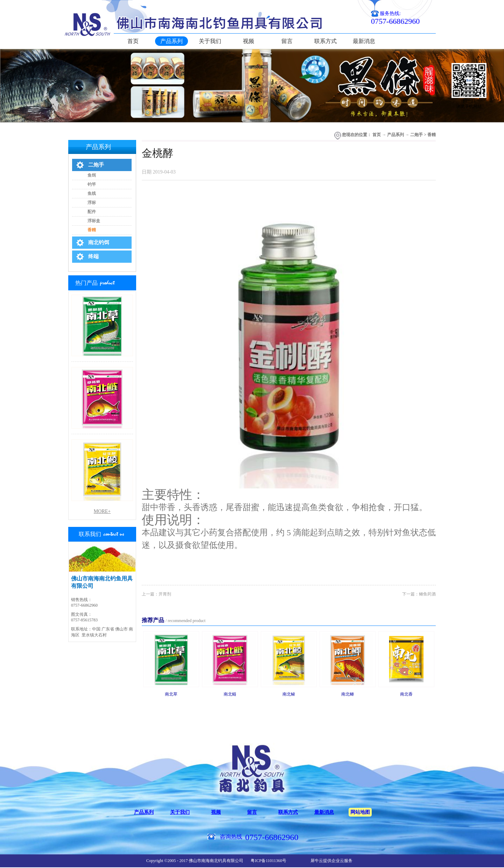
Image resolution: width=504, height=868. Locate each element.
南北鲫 (348, 694)
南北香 (406, 694)
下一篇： (419, 594)
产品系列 (395, 135)
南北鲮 (289, 694)
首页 (133, 41)
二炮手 (416, 135)
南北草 (171, 694)
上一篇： (156, 594)
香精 (432, 135)
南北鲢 (230, 694)
